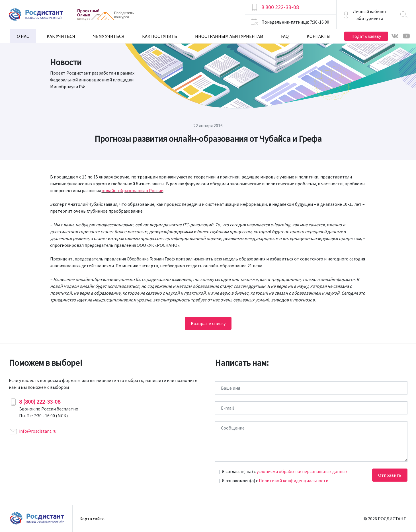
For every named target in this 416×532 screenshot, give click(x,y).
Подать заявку (366, 36)
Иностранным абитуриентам (229, 36)
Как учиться (61, 36)
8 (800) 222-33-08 (40, 401)
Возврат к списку (208, 323)
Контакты (319, 36)
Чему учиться (109, 36)
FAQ (285, 36)
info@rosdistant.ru (38, 431)
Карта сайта (92, 519)
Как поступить (160, 36)
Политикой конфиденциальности (294, 480)
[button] (365, 15)
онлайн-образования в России (133, 190)
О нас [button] (23, 36)
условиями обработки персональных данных (302, 471)
